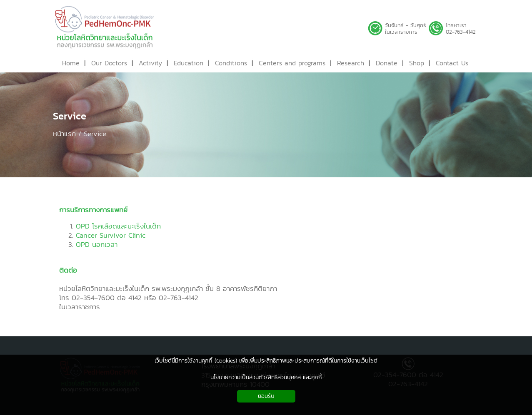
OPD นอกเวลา (97, 244)
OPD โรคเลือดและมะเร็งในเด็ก (118, 226)
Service (70, 116)
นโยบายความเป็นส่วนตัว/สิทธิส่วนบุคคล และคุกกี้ (266, 377)
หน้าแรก (64, 134)
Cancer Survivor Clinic (111, 235)
